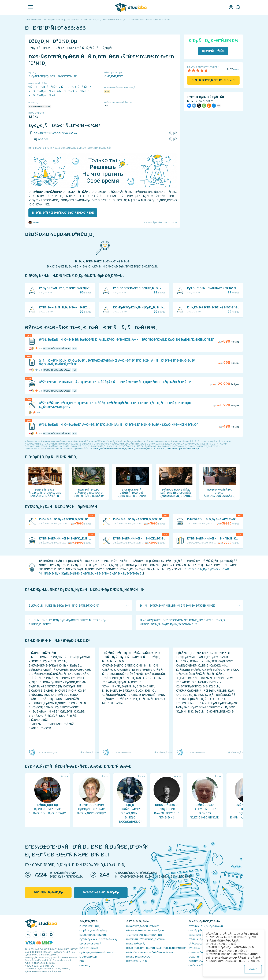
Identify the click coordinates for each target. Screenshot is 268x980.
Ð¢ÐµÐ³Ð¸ (85, 965)
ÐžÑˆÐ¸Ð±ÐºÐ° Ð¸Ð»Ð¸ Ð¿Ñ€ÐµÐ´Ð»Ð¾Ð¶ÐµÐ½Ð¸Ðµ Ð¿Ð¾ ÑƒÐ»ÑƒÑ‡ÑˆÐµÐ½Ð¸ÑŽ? (70, 148)
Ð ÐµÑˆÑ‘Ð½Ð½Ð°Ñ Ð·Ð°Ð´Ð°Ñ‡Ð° (53, 76)
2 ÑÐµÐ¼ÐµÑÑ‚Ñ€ (74, 87)
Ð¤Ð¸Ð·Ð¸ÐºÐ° (114, 76)
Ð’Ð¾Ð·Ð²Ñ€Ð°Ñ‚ (136, 944)
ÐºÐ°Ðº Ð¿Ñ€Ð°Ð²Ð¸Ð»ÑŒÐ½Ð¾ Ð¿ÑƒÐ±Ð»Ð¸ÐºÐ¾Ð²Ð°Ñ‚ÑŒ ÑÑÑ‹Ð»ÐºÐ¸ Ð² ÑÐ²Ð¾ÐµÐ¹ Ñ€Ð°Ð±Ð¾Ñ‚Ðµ (144, 449)
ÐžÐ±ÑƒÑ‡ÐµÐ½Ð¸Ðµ (48, 892)
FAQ (82, 961)
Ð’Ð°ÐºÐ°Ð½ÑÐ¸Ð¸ (137, 961)
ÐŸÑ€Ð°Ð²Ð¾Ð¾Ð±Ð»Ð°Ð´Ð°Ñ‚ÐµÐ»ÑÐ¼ (150, 952)
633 (107, 91)
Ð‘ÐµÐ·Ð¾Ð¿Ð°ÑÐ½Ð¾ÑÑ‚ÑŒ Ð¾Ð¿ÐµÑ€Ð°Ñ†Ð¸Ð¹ (156, 948)
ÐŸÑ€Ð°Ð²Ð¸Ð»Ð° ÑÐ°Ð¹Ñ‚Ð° (143, 926)
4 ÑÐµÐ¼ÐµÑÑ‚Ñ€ (72, 91)
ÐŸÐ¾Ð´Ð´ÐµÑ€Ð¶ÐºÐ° (139, 957)
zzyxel (34, 222)
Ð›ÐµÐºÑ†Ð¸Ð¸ (196, 935)
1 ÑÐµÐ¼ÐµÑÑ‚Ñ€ (43, 87)
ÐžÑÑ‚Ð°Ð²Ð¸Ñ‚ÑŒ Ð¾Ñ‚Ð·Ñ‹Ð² (213, 80)
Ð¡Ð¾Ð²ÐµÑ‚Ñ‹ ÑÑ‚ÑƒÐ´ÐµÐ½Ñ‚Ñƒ (98, 939)
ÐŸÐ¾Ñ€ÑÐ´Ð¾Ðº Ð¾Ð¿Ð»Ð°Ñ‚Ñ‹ (146, 939)
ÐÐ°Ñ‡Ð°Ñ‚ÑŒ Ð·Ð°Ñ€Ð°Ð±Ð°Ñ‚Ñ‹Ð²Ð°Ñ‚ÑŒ (63, 213)
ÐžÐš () (253, 969)
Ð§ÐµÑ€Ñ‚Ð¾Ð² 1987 (40, 106)
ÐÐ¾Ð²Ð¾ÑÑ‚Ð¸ (90, 926)
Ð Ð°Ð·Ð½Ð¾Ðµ (88, 957)
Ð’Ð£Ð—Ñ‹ (194, 957)
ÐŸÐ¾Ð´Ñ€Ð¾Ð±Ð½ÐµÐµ (101, 892)
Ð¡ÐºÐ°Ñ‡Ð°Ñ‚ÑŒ (213, 51)
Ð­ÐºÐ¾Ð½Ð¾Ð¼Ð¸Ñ (91, 944)
